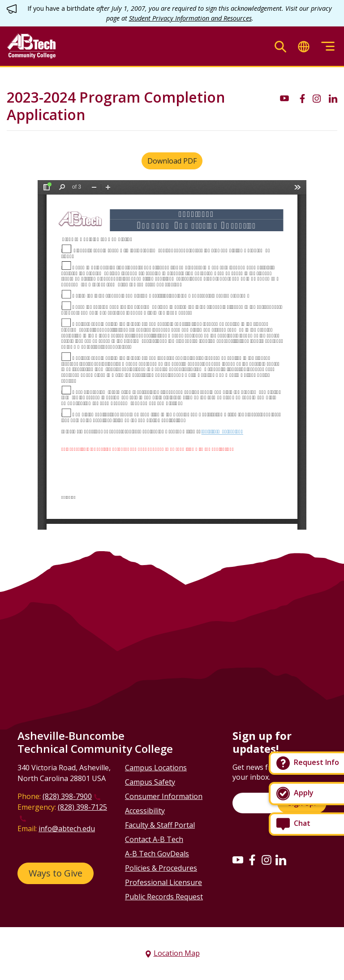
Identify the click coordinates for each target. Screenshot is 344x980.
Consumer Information (164, 796)
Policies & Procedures (161, 868)
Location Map (177, 953)
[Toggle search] (280, 46)
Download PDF (172, 161)
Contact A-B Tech (154, 839)
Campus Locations (156, 768)
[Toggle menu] (328, 46)
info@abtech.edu (67, 829)
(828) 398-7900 (67, 796)
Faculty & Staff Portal (160, 825)
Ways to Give (56, 873)
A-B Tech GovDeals (157, 854)
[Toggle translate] (304, 46)
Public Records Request (164, 897)
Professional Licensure (163, 882)
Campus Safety (150, 782)
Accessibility (145, 811)
